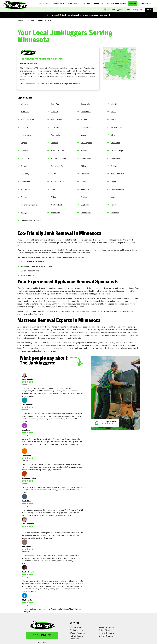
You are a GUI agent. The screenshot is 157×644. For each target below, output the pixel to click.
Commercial (74, 639)
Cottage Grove (116, 127)
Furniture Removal (77, 630)
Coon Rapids (116, 158)
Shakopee (115, 197)
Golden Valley (86, 158)
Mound (83, 135)
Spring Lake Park (58, 166)
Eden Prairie (86, 112)
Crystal (24, 166)
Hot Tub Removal (77, 636)
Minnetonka (115, 143)
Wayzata (25, 104)
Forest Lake (55, 213)
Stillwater (55, 197)
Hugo (53, 190)
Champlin (25, 127)
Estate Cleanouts (106, 630)
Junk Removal (75, 627)
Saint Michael (56, 120)
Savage (24, 213)
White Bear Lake (117, 174)
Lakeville (114, 104)
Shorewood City (57, 182)
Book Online (42, 635)
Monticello (115, 213)
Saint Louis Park (27, 120)
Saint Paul (55, 104)
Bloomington (86, 104)
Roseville (54, 143)
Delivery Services (106, 636)
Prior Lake (25, 151)
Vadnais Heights (117, 190)
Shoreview (85, 174)
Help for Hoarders (106, 633)
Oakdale (84, 197)
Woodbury (25, 174)
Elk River (114, 166)
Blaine (53, 174)
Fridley (83, 166)
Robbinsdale (86, 151)
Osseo (113, 112)
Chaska (24, 197)
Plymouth (25, 158)
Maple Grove (26, 135)
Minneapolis (26, 190)
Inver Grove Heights (29, 205)
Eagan (113, 182)
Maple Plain (85, 205)
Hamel (113, 205)
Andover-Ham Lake (58, 158)
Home (21, 21)
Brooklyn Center (57, 151)
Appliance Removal (107, 627)
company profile (31, 84)
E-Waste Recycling (77, 633)
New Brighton (86, 143)
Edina (113, 135)
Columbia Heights (118, 151)
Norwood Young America (31, 220)
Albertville (85, 190)
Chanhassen (86, 127)
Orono (83, 182)
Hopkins (84, 120)
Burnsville (55, 127)
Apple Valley (56, 135)
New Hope (25, 112)
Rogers (24, 143)
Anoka (113, 120)
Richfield (54, 112)
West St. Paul (56, 205)
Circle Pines (26, 182)
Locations (31, 21)
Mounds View (86, 213)
